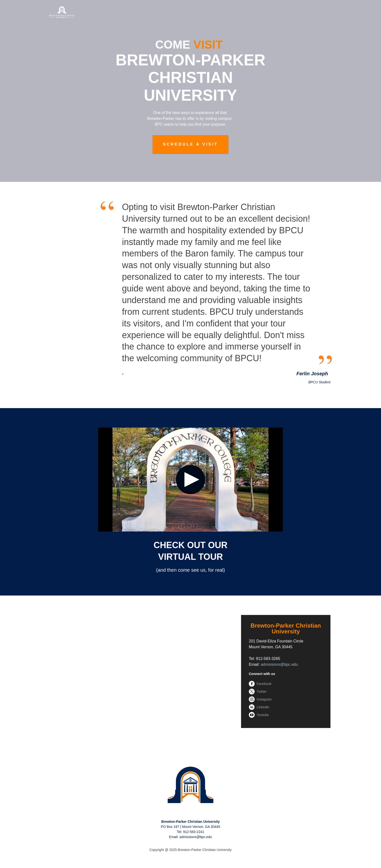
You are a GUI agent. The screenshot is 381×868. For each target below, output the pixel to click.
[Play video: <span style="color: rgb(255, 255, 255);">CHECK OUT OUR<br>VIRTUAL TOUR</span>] (190, 480)
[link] (190, 785)
